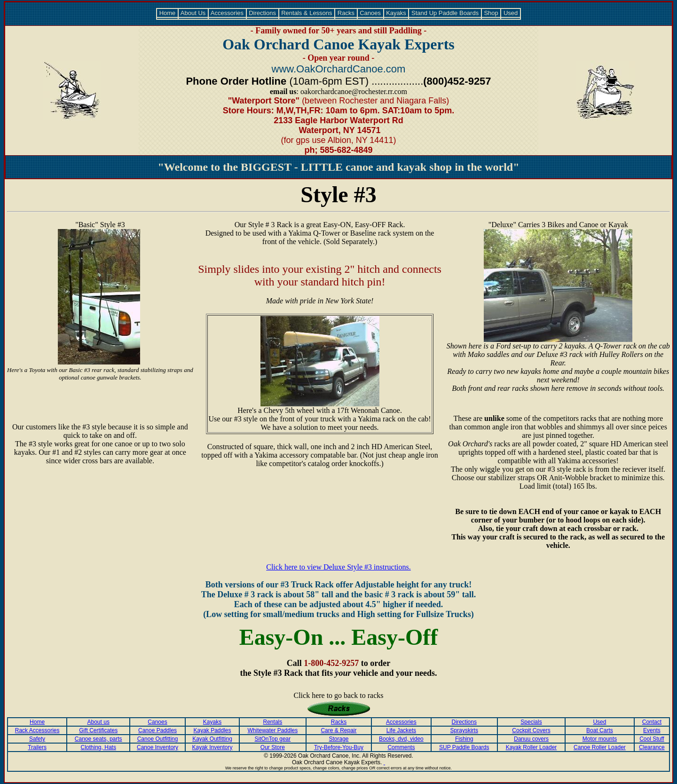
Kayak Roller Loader (531, 747)
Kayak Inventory (212, 747)
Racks (346, 13)
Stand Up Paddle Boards (445, 13)
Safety (37, 739)
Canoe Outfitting (158, 739)
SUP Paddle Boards (464, 747)
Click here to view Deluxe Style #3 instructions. (338, 567)
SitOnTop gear (273, 739)
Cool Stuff (652, 739)
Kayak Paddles (212, 730)
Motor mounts (600, 739)
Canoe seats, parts (98, 739)
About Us (193, 13)
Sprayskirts (464, 730)
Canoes (370, 13)
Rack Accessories (37, 730)
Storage (338, 739)
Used (511, 13)
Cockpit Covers (531, 730)
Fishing (464, 739)
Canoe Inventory (157, 747)
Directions (263, 13)
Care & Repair (338, 730)
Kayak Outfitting (212, 739)
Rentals (273, 722)
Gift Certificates (98, 730)
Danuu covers (531, 739)
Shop (491, 13)
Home (167, 13)
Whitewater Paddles (273, 730)
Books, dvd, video (401, 739)
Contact (652, 722)
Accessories (227, 13)
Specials (531, 722)
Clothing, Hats (98, 747)
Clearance (652, 747)
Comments (401, 747)
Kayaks (396, 13)
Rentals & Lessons (307, 13)
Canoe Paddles (157, 730)
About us (98, 722)
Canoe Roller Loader (600, 747)
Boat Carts (600, 730)
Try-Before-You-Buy (339, 747)
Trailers (37, 747)
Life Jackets (401, 730)
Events (652, 730)
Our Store (273, 747)
